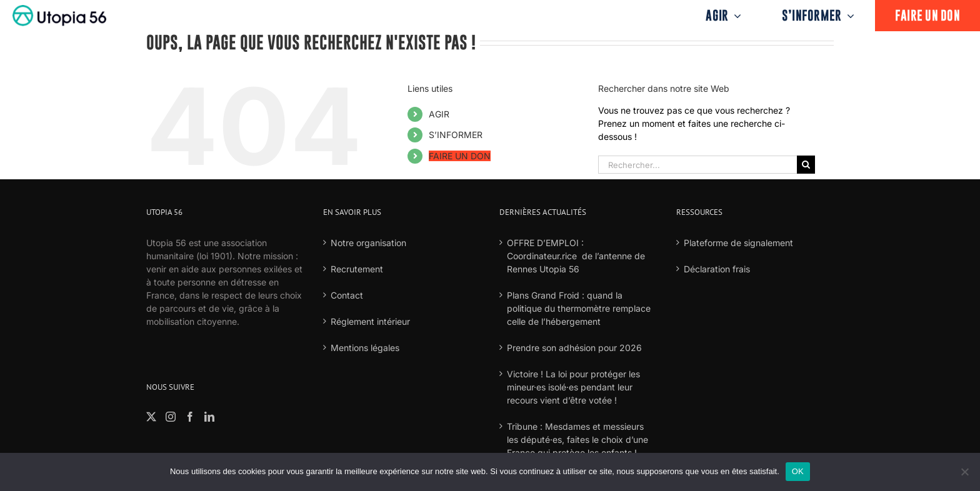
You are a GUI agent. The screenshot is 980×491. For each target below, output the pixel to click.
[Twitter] (151, 417)
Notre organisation (368, 243)
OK (798, 471)
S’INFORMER (456, 135)
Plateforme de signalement (738, 243)
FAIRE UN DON (460, 156)
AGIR (439, 114)
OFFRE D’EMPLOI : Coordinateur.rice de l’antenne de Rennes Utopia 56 (576, 256)
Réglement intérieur (370, 321)
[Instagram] (171, 417)
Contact (347, 295)
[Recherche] (806, 165)
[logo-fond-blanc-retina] (59, 9)
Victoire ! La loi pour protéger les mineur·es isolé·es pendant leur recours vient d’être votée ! (573, 387)
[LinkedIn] (209, 417)
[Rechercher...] (697, 165)
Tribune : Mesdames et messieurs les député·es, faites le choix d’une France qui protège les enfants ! (577, 439)
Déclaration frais (717, 269)
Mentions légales (365, 348)
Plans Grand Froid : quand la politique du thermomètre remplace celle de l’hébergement (579, 308)
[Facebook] (190, 417)
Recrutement (357, 269)
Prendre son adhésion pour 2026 (574, 348)
